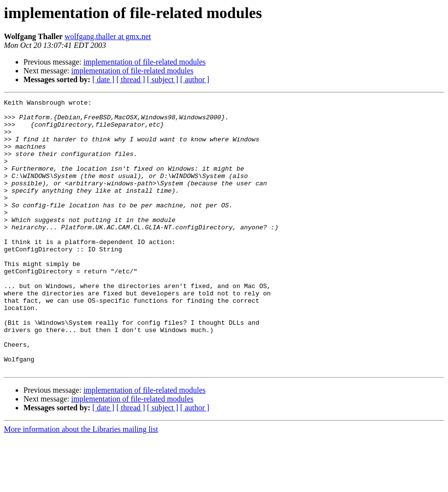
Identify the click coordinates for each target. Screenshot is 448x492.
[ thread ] (131, 79)
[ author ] (195, 79)
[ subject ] (163, 79)
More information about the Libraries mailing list (81, 483)
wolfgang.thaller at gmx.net (108, 36)
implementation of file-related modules (145, 62)
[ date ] (103, 79)
